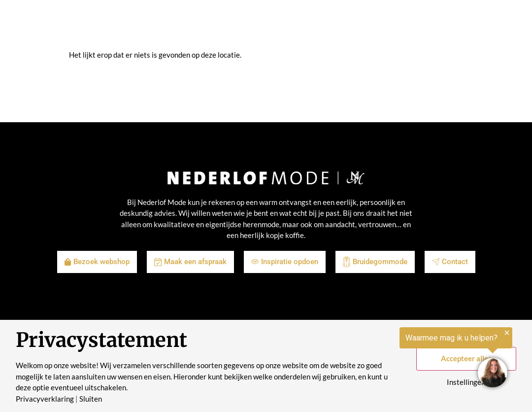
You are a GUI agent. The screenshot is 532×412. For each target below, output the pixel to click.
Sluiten (91, 399)
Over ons (306, 25)
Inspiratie (221, 25)
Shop (182, 25)
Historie (349, 25)
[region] (411, 359)
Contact (390, 25)
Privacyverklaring (45, 399)
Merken (264, 25)
